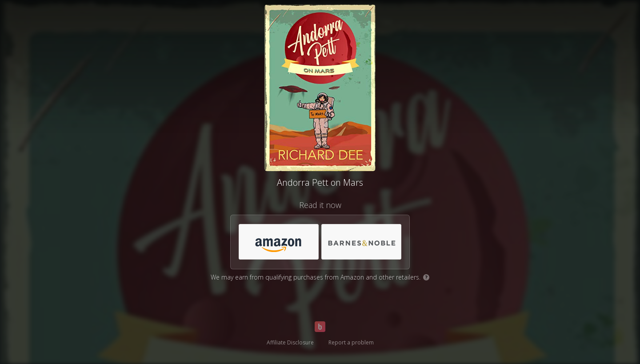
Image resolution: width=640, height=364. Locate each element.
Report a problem (351, 342)
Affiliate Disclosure (290, 342)
